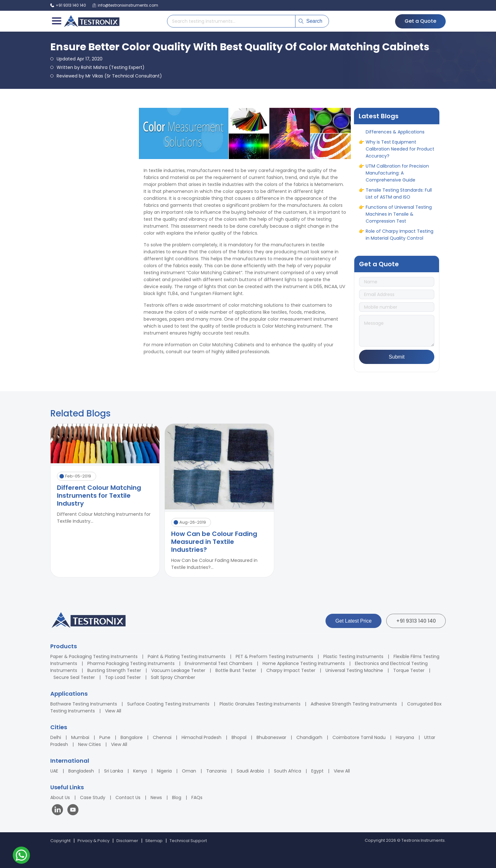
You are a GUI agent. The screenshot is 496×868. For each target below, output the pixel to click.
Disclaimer (127, 841)
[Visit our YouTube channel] (73, 811)
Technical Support (188, 841)
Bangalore (132, 737)
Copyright (60, 841)
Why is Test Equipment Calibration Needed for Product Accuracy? (400, 151)
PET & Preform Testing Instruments (274, 656)
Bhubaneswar (271, 737)
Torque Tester (409, 670)
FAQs (197, 797)
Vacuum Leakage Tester (178, 670)
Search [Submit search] (310, 21)
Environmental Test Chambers (219, 663)
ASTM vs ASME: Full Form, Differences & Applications (395, 131)
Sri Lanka (114, 771)
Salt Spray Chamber (173, 677)
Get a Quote (420, 21)
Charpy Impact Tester (291, 670)
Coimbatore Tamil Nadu (359, 737)
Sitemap (154, 841)
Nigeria (164, 771)
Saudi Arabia (250, 771)
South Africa (288, 771)
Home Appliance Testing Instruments (304, 663)
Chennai (162, 737)
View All (113, 711)
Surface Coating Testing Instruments (168, 704)
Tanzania (216, 771)
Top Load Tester (123, 677)
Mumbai (80, 737)
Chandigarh (309, 737)
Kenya (140, 771)
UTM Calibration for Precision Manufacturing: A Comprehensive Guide (397, 175)
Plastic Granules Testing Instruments (260, 704)
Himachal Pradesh (201, 737)
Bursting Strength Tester (114, 670)
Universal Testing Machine (354, 670)
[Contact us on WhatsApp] (21, 856)
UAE (54, 771)
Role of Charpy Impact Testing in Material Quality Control (400, 237)
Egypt (317, 771)
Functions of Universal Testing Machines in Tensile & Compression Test (399, 216)
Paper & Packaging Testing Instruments (94, 656)
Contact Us (128, 797)
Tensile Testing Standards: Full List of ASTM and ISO (399, 196)
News (156, 797)
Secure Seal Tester (74, 677)
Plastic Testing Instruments (353, 656)
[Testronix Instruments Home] (91, 21)
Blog (177, 797)
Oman (189, 771)
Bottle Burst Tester (236, 670)
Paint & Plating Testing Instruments (187, 656)
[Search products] (231, 21)
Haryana (405, 737)
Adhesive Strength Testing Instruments (354, 704)
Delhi (56, 737)
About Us (60, 797)
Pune (105, 737)
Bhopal (239, 737)
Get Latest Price (353, 621)
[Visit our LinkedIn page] (59, 811)
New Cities (90, 744)
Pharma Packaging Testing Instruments (131, 663)
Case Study (93, 797)
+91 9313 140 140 (416, 621)
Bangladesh (81, 771)
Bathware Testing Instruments (84, 704)
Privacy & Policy (93, 841)
